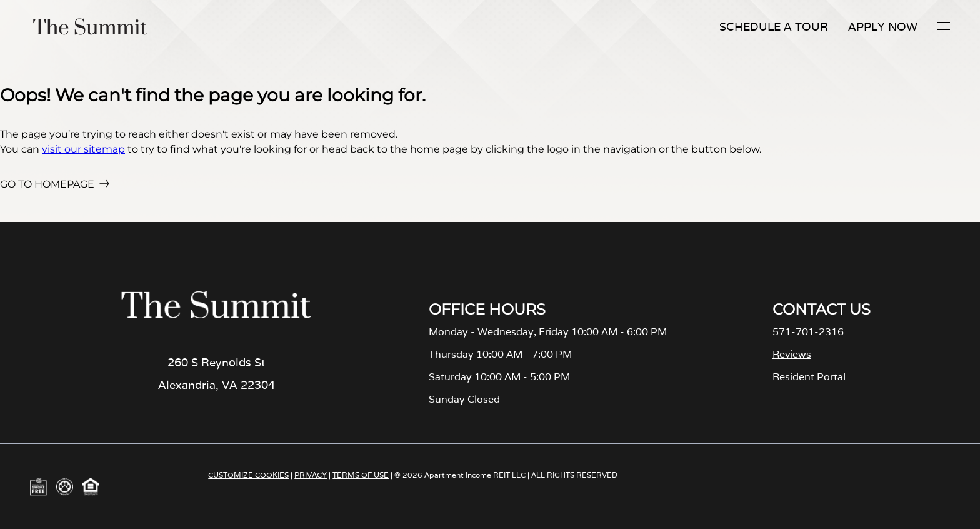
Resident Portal (809, 377)
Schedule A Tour (774, 27)
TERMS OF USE (361, 475)
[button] (944, 26)
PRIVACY (311, 475)
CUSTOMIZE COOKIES (248, 475)
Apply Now (883, 27)
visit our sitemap (83, 149)
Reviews (792, 354)
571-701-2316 (808, 332)
